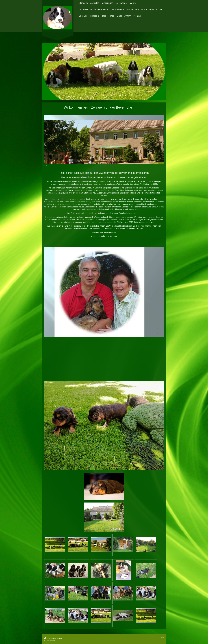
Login (162, 638)
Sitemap (59, 638)
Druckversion (50, 638)
